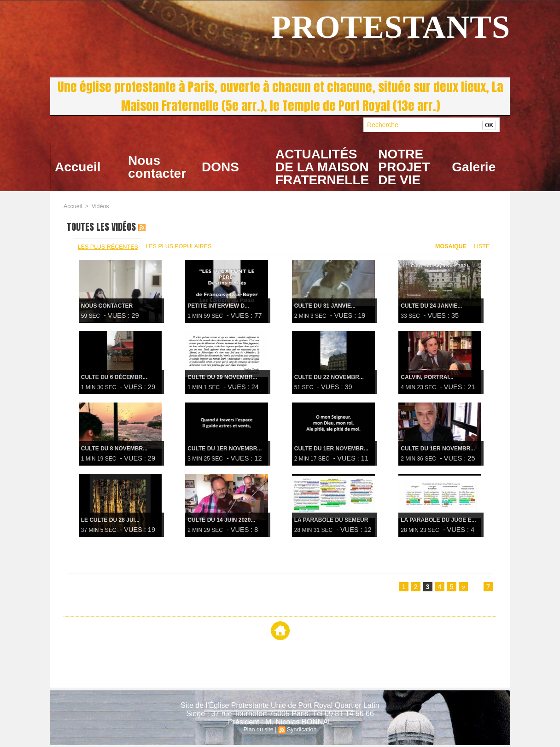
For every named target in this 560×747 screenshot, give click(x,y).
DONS (220, 167)
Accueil (78, 167)
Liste (481, 247)
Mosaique (450, 247)
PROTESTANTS (391, 27)
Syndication (301, 731)
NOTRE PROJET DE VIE (404, 167)
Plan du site (259, 731)
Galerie (474, 167)
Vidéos (99, 206)
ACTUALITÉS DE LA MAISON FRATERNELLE (322, 167)
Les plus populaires (178, 247)
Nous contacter (157, 167)
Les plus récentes (108, 248)
